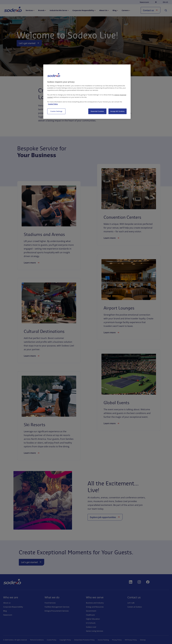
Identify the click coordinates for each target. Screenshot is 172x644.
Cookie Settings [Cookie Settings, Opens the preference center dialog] (56, 111)
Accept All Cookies (117, 111)
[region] (87, 92)
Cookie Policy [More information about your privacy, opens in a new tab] (53, 104)
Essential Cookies (97, 111)
